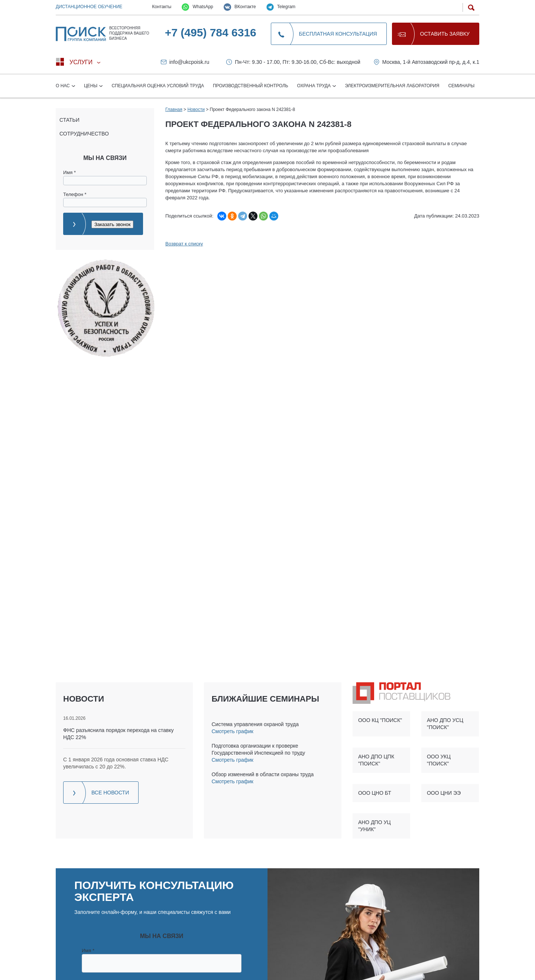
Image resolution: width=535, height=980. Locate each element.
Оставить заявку (445, 34)
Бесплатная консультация (338, 34)
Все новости (110, 793)
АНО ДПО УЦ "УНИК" (374, 826)
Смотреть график (232, 731)
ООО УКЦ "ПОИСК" (439, 760)
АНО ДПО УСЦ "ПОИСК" (445, 724)
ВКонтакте (240, 7)
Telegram (281, 7)
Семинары (461, 86)
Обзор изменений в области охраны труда (262, 774)
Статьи (69, 120)
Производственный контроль (251, 86)
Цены (91, 86)
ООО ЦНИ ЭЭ (444, 793)
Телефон (75, 194)
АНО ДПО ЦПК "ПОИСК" (376, 760)
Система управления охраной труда (255, 724)
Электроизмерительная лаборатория (392, 86)
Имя (69, 172)
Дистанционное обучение (89, 7)
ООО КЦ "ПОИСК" (380, 720)
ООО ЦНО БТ (375, 793)
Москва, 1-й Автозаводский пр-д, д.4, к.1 (431, 62)
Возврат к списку (184, 244)
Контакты (162, 7)
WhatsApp (197, 7)
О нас (63, 86)
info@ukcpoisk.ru (189, 62)
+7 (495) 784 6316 (211, 32)
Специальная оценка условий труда (158, 86)
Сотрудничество (84, 134)
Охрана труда (315, 86)
